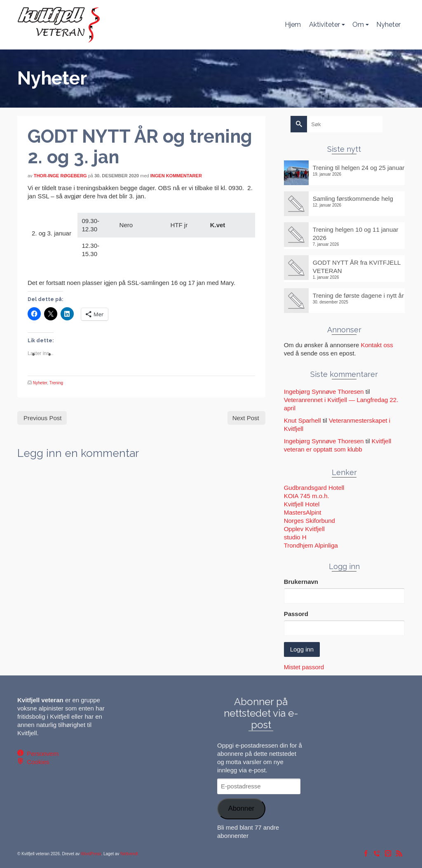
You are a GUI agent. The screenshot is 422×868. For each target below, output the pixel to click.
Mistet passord (304, 667)
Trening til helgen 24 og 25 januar (359, 168)
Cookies (36, 762)
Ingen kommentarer (176, 176)
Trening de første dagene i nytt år (358, 295)
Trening (56, 383)
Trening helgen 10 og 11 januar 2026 (356, 234)
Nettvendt (129, 854)
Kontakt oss (377, 345)
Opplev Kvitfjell (304, 529)
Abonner (241, 808)
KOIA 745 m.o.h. (307, 496)
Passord (296, 614)
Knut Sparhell (302, 420)
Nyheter (40, 383)
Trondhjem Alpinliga (311, 545)
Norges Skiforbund (309, 521)
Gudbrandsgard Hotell (314, 488)
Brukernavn (301, 582)
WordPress (91, 854)
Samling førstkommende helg (353, 199)
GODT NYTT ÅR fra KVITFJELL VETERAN (357, 267)
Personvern (41, 754)
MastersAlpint (303, 512)
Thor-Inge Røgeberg (60, 176)
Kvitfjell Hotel (302, 504)
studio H (295, 537)
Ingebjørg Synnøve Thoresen (324, 392)
